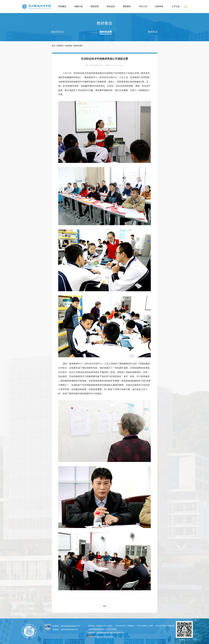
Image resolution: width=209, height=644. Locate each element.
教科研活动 (57, 32)
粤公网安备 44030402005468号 (101, 636)
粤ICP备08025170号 (117, 633)
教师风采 (153, 32)
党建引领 (78, 6)
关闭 (105, 606)
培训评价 (159, 6)
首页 (54, 46)
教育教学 (127, 6)
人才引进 (175, 6)
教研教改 (69, 46)
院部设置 (95, 6)
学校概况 (62, 6)
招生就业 (111, 6)
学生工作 (143, 6)
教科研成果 (106, 32)
